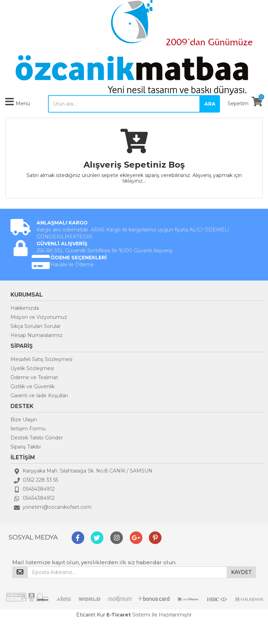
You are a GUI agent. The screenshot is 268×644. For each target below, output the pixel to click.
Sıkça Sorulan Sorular (36, 326)
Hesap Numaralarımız (37, 335)
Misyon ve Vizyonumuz (39, 317)
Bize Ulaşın (24, 420)
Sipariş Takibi (26, 447)
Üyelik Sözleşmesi (32, 368)
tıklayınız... (134, 181)
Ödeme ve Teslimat (34, 377)
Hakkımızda (25, 308)
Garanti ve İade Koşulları (39, 396)
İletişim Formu (28, 429)
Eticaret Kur (91, 615)
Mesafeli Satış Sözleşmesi (41, 359)
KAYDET (241, 572)
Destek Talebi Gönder (37, 438)
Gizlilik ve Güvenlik (33, 386)
